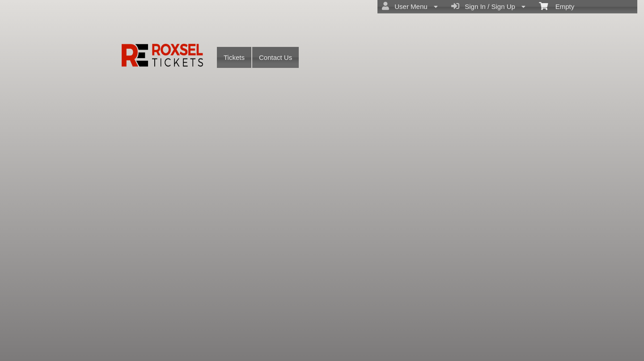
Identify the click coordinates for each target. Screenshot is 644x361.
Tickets (234, 57)
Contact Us (275, 57)
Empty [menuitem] (557, 6)
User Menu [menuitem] (410, 6)
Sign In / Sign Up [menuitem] (488, 6)
